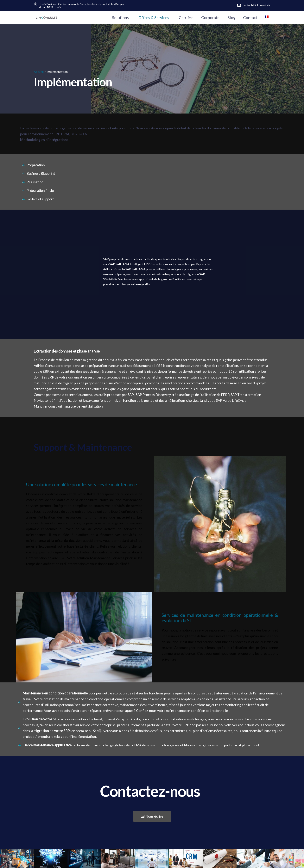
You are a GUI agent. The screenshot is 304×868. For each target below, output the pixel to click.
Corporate (210, 17)
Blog (231, 17)
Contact (250, 17)
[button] (152, 816)
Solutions (120, 17)
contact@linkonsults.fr (256, 5)
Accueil (39, 72)
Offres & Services (154, 17)
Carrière (186, 17)
